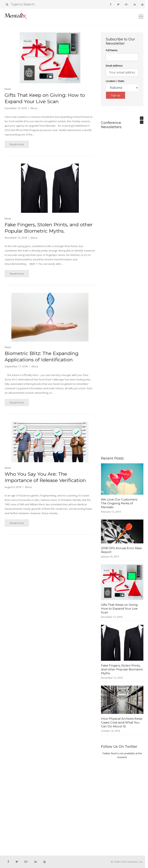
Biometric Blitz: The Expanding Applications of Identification (42, 356)
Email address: (114, 66)
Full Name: (112, 50)
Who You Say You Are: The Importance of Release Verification (45, 477)
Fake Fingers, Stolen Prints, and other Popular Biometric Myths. (49, 228)
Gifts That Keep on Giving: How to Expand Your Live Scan (45, 98)
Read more (17, 144)
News (8, 89)
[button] (142, 118)
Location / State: (115, 81)
